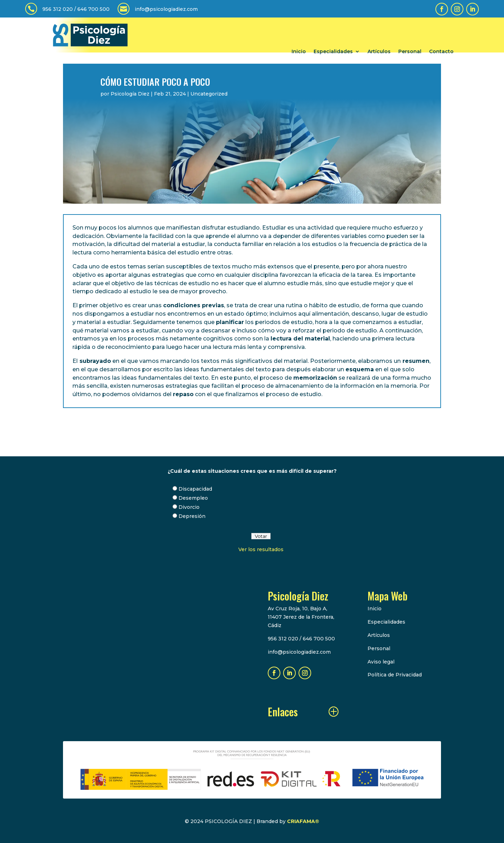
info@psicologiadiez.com (166, 9)
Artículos (379, 52)
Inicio (299, 52)
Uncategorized (209, 94)
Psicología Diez (130, 94)
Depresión (192, 516)
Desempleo (193, 498)
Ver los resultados (261, 549)
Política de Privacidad (395, 675)
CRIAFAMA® (303, 821)
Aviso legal (381, 662)
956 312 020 (58, 9)
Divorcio (189, 507)
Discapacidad (195, 489)
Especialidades (333, 52)
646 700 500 (93, 9)
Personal (410, 52)
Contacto (441, 52)
